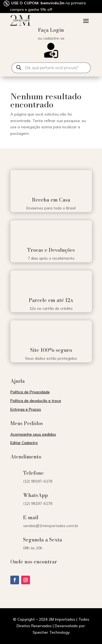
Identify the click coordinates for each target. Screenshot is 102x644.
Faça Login (51, 30)
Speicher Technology (51, 632)
